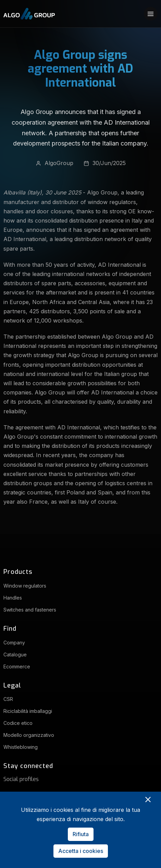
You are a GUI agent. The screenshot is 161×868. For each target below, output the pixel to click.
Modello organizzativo (29, 735)
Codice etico (18, 723)
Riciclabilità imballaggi (28, 711)
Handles (13, 598)
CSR (8, 699)
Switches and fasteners (30, 610)
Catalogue (15, 655)
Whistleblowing (21, 747)
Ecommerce (17, 666)
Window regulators (25, 586)
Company (14, 643)
